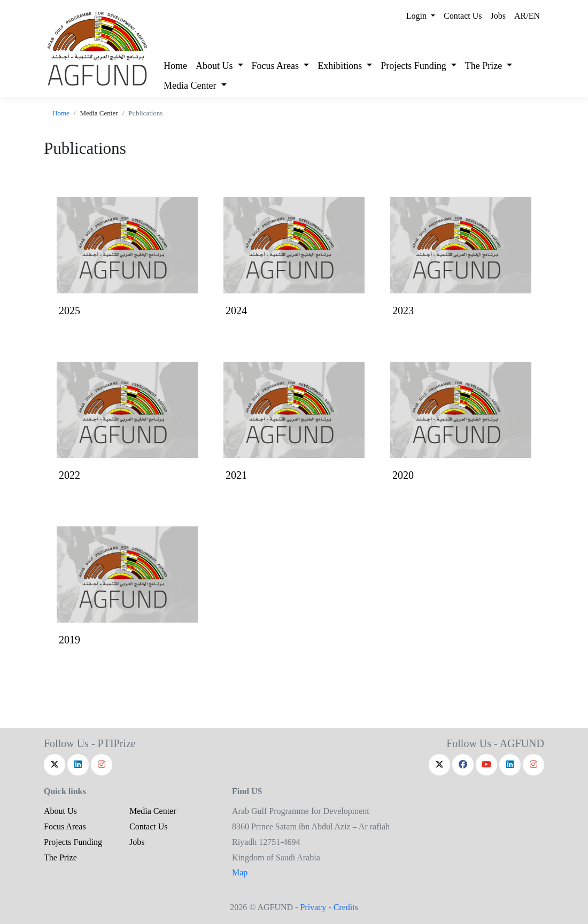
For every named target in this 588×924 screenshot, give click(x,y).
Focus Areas (65, 826)
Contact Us (463, 16)
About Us (60, 811)
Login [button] (417, 16)
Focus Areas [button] (277, 66)
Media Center (153, 811)
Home (175, 66)
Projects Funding (73, 842)
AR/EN (527, 16)
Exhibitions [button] (341, 66)
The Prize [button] (485, 66)
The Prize (60, 857)
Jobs (498, 16)
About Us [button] (215, 66)
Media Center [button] (191, 86)
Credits (346, 907)
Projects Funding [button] (415, 66)
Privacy (313, 907)
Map (240, 872)
